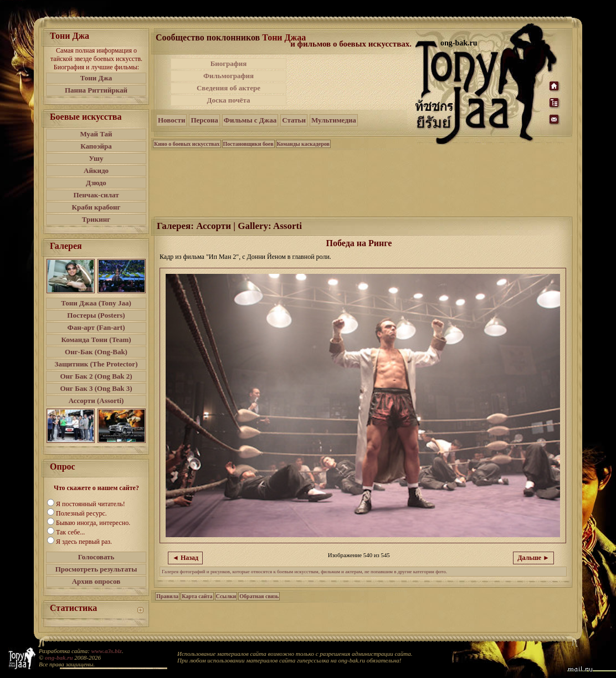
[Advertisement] (352, 82)
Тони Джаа (284, 37)
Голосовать (96, 557)
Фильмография (229, 76)
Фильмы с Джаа (250, 120)
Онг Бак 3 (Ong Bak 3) (96, 388)
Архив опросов (96, 581)
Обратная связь (259, 596)
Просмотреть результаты (96, 569)
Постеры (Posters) (96, 315)
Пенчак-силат (96, 195)
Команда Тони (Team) (96, 340)
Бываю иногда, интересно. (93, 523)
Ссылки (226, 596)
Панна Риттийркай (96, 90)
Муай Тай (96, 134)
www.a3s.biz (107, 651)
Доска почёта (228, 100)
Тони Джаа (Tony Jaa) (96, 303)
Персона (204, 120)
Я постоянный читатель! (91, 504)
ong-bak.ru (59, 657)
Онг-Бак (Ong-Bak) (96, 352)
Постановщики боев (248, 144)
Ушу (96, 158)
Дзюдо (96, 183)
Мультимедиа (334, 120)
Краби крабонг (96, 207)
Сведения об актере (229, 88)
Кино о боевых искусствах (187, 144)
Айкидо (96, 170)
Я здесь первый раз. (84, 542)
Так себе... (70, 532)
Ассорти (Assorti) (96, 401)
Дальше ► (533, 558)
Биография (229, 63)
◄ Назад (185, 558)
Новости (171, 120)
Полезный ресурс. (81, 513)
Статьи (294, 120)
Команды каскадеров (303, 144)
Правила (167, 596)
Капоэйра (96, 146)
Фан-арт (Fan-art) (96, 327)
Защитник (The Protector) (96, 364)
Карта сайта (197, 596)
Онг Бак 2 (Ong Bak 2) (96, 376)
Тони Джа (96, 78)
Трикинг (96, 219)
